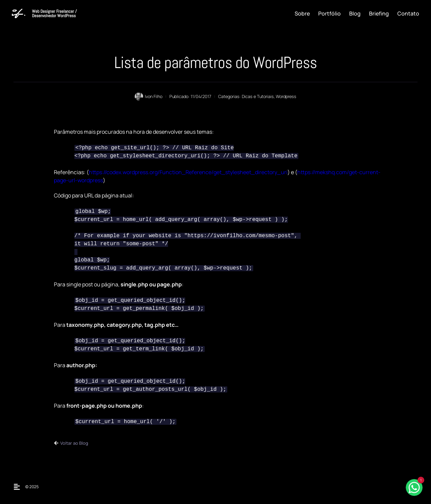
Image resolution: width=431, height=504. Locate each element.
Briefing (379, 13)
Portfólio (329, 13)
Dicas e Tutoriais (258, 96)
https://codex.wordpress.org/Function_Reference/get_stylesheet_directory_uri (188, 172)
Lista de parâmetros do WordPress (215, 62)
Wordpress (286, 96)
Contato (408, 13)
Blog (355, 13)
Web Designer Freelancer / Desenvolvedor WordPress (54, 13)
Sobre (302, 13)
